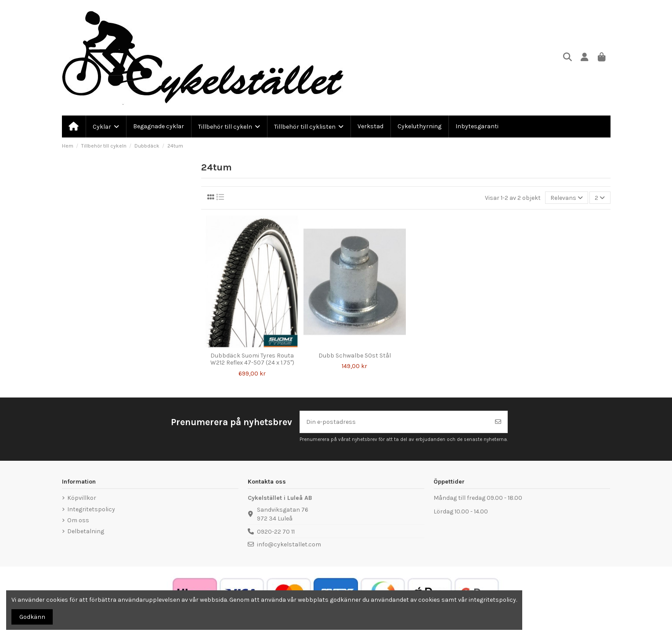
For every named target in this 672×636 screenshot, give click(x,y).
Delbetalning (86, 531)
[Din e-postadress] (395, 422)
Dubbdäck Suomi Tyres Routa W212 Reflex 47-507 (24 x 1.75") (252, 359)
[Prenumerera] (498, 422)
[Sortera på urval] (567, 198)
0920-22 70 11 (276, 532)
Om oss (78, 520)
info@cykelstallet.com (289, 544)
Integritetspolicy (91, 509)
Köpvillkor (82, 498)
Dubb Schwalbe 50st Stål (355, 356)
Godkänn (32, 617)
